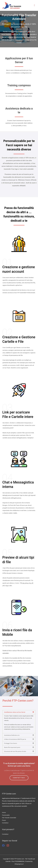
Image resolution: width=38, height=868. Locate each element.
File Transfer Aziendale (9, 818)
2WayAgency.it (19, 864)
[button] (19, 778)
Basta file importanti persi (12, 747)
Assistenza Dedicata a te (12, 735)
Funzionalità (6, 815)
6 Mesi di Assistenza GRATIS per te (15, 739)
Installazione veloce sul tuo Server (15, 712)
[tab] (19, 712)
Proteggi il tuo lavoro (11, 743)
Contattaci (5, 823)
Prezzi (4, 820)
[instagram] (8, 845)
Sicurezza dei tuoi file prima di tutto (15, 751)
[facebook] (4, 845)
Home (4, 812)
